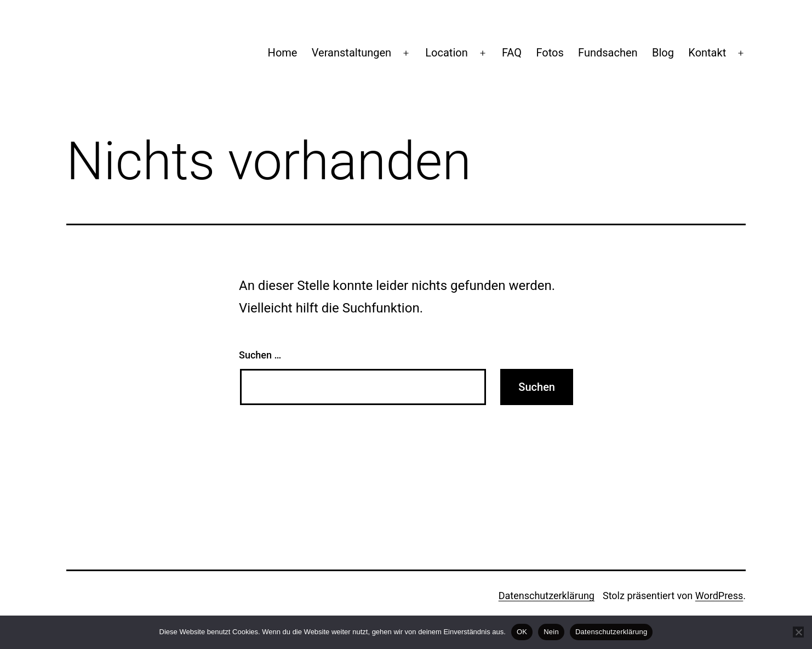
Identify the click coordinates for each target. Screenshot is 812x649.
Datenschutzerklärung (547, 596)
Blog (663, 53)
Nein (551, 632)
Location (446, 53)
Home (283, 53)
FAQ (512, 53)
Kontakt (707, 53)
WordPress (719, 596)
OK (522, 632)
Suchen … (260, 355)
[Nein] (798, 632)
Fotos (550, 53)
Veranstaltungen (351, 53)
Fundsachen (608, 53)
